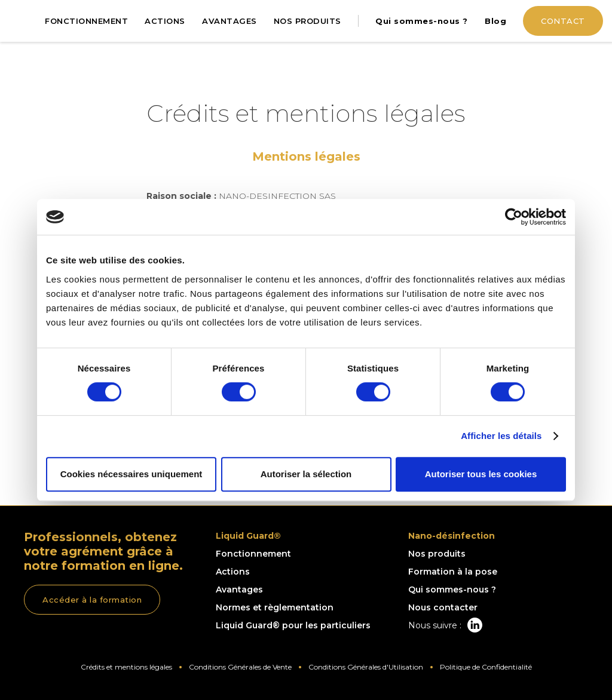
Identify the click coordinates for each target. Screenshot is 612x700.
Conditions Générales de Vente (240, 667)
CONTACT (563, 21)
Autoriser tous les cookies (481, 474)
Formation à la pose (453, 572)
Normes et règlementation (275, 607)
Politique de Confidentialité (486, 667)
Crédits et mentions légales (126, 667)
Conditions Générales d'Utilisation (366, 667)
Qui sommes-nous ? (422, 21)
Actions (233, 572)
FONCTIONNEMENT (86, 21)
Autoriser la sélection (306, 474)
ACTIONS (165, 21)
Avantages (239, 590)
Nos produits (437, 554)
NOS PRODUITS (307, 21)
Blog (495, 21)
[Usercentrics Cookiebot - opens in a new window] (514, 217)
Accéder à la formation (92, 600)
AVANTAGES (229, 21)
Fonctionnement (253, 554)
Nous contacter (443, 607)
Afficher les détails (501, 436)
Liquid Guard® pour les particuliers (293, 625)
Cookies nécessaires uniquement (131, 474)
